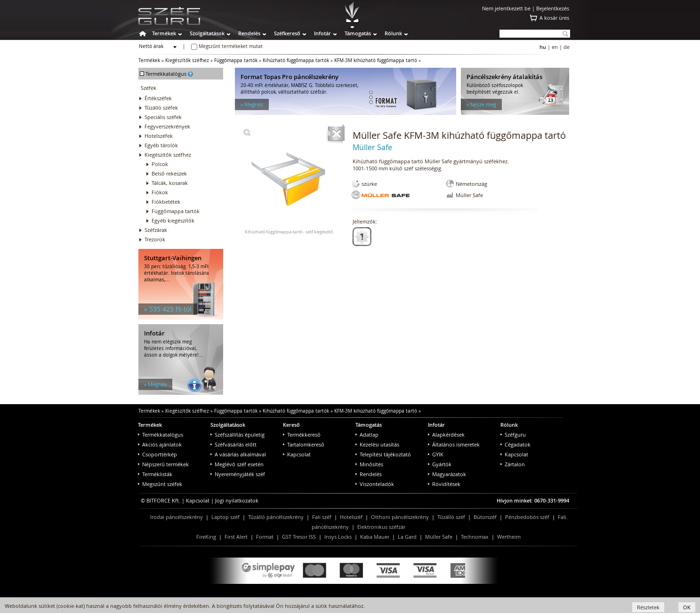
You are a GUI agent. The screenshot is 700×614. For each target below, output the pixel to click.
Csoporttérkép (157, 454)
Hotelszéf (351, 517)
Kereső (291, 425)
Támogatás (358, 33)
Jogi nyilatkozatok (237, 500)
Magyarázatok (447, 474)
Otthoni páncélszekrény (400, 517)
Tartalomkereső (304, 444)
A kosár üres (554, 18)
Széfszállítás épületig (237, 435)
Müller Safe (439, 537)
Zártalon (513, 464)
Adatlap (367, 435)
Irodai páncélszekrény (177, 517)
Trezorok (155, 239)
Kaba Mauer (375, 537)
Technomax (475, 537)
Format (265, 537)
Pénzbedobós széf (527, 517)
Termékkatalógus (161, 435)
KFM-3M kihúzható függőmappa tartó (376, 60)
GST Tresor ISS (299, 537)
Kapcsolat (297, 454)
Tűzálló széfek (161, 108)
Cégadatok (515, 444)
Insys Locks (338, 537)
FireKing (206, 537)
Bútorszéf (485, 517)
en (555, 47)
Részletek (648, 607)
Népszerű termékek (163, 464)
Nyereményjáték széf (238, 474)
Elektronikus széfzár (381, 527)
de (567, 47)
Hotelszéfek (159, 136)
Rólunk (393, 33)
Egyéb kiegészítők (173, 220)
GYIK (436, 454)
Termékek (164, 33)
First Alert (236, 537)
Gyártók (440, 464)
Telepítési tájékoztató (383, 454)
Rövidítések (444, 484)
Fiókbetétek (166, 202)
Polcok (160, 164)
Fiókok (160, 192)
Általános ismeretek (454, 444)
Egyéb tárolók (161, 145)
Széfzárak (156, 230)
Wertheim (509, 537)
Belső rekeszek (169, 173)
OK (687, 607)
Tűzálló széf (451, 517)
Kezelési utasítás (377, 444)
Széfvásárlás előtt (233, 444)
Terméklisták (155, 474)
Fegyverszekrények (167, 126)
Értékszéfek (158, 98)
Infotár (322, 33)
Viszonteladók (375, 484)
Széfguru (513, 435)
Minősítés (369, 464)
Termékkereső (302, 435)
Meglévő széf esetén (237, 464)
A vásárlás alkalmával (238, 454)
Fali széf (322, 517)
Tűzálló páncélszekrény (276, 517)
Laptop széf (225, 517)
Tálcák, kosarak (170, 183)
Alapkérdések (446, 435)
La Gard (407, 537)
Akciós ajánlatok (160, 444)
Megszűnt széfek (160, 484)
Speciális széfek (163, 117)
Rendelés (249, 33)
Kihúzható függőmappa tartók (296, 60)
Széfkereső (287, 33)
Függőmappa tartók (236, 60)
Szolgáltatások (207, 33)
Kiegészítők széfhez (187, 60)
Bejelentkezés (553, 8)
